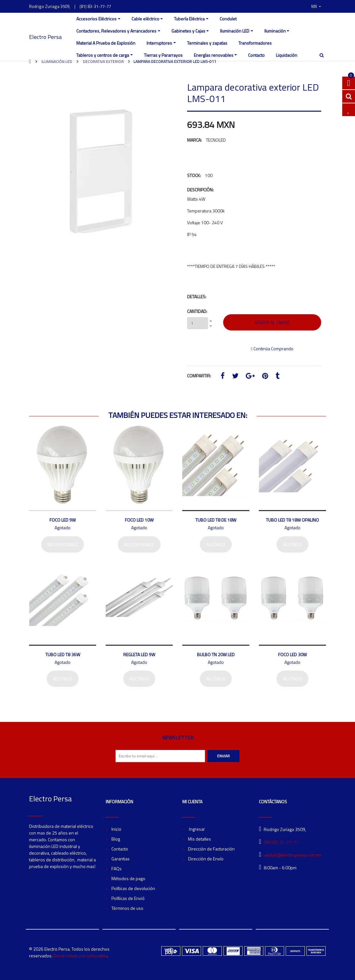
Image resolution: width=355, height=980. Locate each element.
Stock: (194, 175)
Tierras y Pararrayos (163, 55)
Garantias (121, 859)
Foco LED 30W (292, 654)
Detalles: (197, 297)
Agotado (216, 544)
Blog (116, 839)
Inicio (116, 829)
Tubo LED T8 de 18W (216, 520)
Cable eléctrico (145, 19)
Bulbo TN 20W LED (216, 654)
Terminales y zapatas (207, 43)
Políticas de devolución (133, 888)
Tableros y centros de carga (103, 55)
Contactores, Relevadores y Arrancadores (116, 31)
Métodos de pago (128, 878)
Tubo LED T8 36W (63, 654)
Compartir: (199, 376)
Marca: (194, 140)
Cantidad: (197, 311)
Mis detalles (200, 839)
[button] (316, 6)
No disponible (63, 544)
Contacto (256, 55)
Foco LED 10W (139, 520)
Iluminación (275, 31)
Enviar (223, 756)
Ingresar (196, 829)
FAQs (117, 869)
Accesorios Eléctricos (96, 19)
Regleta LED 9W (139, 654)
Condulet (228, 19)
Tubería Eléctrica (189, 19)
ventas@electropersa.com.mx (292, 855)
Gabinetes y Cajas (188, 31)
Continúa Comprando (272, 349)
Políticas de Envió (128, 898)
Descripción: (200, 190)
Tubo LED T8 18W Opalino (292, 520)
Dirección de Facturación (211, 849)
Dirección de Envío (206, 859)
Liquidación (287, 55)
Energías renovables (214, 55)
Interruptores (159, 43)
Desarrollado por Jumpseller (80, 956)
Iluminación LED (235, 31)
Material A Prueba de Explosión (106, 43)
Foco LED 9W (63, 520)
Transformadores (255, 43)
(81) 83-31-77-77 (95, 6)
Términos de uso (127, 908)
